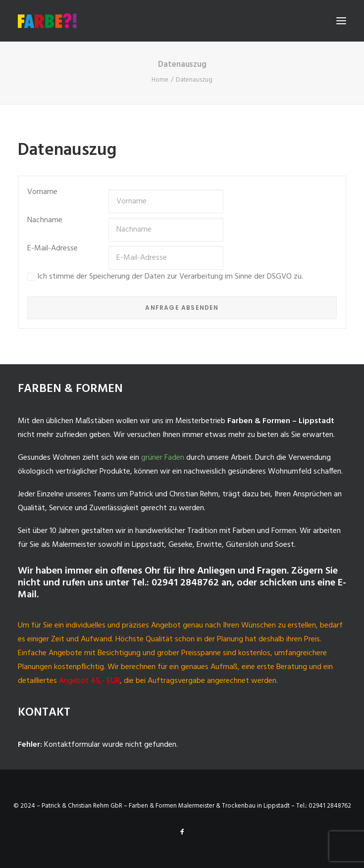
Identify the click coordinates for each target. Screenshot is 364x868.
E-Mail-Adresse (52, 248)
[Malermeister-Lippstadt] (47, 21)
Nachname (45, 220)
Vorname (42, 192)
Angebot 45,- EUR (89, 681)
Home (160, 80)
